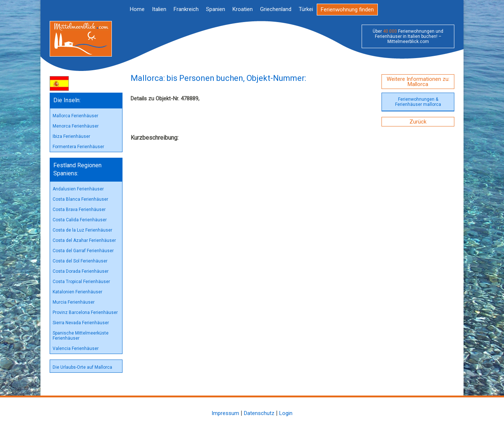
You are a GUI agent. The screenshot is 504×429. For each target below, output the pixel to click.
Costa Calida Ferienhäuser (80, 220)
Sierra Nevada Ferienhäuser (81, 323)
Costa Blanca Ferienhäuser (80, 199)
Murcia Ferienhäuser (74, 302)
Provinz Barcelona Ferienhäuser (85, 312)
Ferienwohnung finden (347, 10)
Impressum (225, 413)
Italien (159, 9)
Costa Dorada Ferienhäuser (81, 271)
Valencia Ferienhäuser (76, 348)
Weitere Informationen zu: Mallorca (418, 82)
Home (137, 9)
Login (286, 413)
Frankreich (186, 9)
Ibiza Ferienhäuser (71, 136)
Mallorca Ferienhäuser (75, 116)
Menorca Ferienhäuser (76, 126)
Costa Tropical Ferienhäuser (81, 282)
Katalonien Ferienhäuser (77, 292)
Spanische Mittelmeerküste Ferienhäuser (81, 336)
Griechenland (276, 9)
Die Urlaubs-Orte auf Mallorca (82, 367)
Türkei (306, 9)
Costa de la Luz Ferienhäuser (82, 230)
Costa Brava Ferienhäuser (79, 210)
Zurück (418, 122)
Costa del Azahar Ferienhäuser (84, 240)
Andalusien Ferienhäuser (78, 189)
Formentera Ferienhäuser (78, 147)
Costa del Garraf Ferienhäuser (83, 251)
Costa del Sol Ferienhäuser (80, 261)
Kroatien (243, 9)
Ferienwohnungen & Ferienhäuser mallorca (418, 102)
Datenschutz (259, 413)
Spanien (216, 9)
